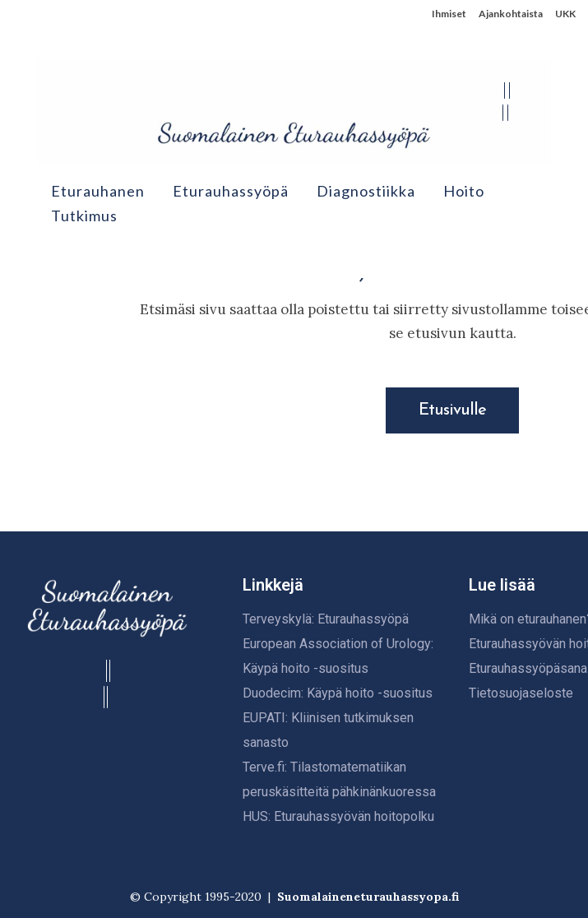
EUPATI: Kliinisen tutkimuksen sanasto (328, 730)
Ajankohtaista (511, 14)
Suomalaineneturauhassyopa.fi (368, 897)
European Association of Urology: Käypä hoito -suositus (338, 656)
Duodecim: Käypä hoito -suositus (338, 693)
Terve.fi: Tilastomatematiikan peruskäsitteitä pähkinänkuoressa (339, 779)
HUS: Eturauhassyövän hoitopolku (338, 816)
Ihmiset (449, 14)
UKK (565, 14)
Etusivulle (452, 410)
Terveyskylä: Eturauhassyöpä (326, 619)
